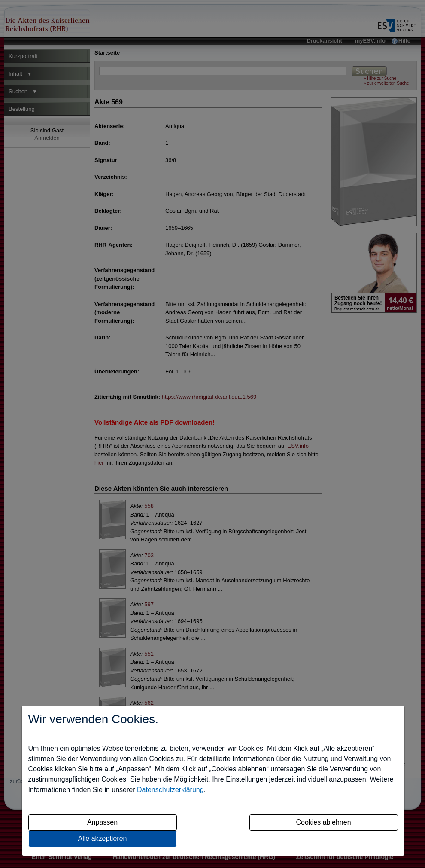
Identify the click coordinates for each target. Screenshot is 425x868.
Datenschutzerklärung (170, 790)
